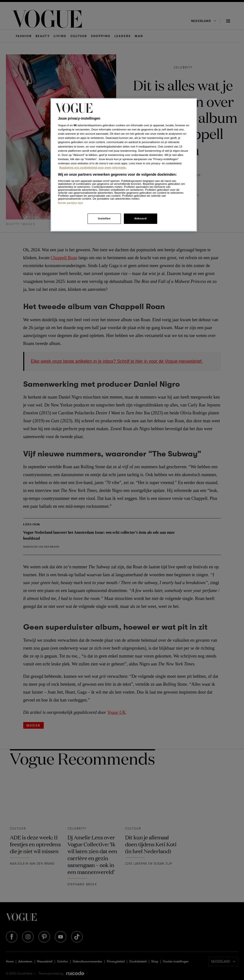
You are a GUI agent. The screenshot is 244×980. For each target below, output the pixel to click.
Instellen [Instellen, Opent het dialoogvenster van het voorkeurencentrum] (104, 218)
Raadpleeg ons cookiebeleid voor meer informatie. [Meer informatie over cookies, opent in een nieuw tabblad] (93, 168)
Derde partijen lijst (70, 203)
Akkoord (140, 218)
